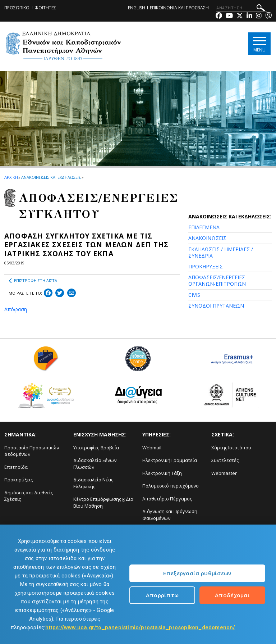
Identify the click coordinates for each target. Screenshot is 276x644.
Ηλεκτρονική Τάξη (162, 473)
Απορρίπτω (162, 595)
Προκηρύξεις (19, 480)
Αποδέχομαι (232, 595)
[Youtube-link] (229, 16)
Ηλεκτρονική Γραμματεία (170, 460)
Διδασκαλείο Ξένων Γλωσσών (95, 464)
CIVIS (194, 295)
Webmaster (224, 473)
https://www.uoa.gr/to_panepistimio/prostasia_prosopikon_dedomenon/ (140, 627)
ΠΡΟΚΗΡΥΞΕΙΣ (206, 266)
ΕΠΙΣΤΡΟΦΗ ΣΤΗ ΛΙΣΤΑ (33, 281)
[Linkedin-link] (249, 16)
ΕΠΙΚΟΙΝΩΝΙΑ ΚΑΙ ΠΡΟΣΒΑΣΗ (179, 8)
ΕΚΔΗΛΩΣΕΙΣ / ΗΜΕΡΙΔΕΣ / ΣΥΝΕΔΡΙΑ (221, 252)
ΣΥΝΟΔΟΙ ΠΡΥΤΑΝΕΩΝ (216, 306)
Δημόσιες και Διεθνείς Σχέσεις (29, 496)
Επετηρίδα (16, 467)
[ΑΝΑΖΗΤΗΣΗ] (242, 8)
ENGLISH (137, 8)
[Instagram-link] (259, 16)
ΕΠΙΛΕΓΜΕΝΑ (204, 227)
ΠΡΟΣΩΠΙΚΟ (17, 8)
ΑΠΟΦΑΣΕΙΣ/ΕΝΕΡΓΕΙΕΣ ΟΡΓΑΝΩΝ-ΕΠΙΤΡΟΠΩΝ (217, 280)
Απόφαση (15, 309)
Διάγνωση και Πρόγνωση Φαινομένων (170, 515)
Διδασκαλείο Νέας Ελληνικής (93, 483)
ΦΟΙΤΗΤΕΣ (45, 8)
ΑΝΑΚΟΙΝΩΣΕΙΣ (207, 238)
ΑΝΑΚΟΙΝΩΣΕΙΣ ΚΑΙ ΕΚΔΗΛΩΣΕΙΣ (51, 177)
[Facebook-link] (219, 16)
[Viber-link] (268, 16)
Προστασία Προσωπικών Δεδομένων (32, 451)
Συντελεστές (225, 460)
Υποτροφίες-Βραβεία (96, 448)
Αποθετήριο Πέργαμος (167, 499)
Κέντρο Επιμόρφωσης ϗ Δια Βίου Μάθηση (103, 502)
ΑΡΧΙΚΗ (11, 177)
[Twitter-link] (240, 16)
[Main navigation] (259, 44)
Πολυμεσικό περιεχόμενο (171, 486)
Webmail (152, 448)
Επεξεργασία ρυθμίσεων (197, 573)
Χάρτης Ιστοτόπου (231, 448)
